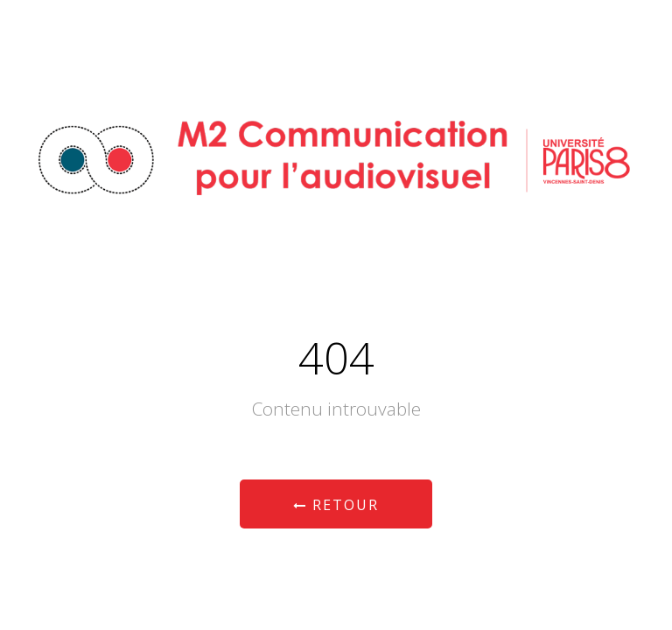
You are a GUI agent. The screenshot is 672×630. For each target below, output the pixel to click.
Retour (336, 505)
